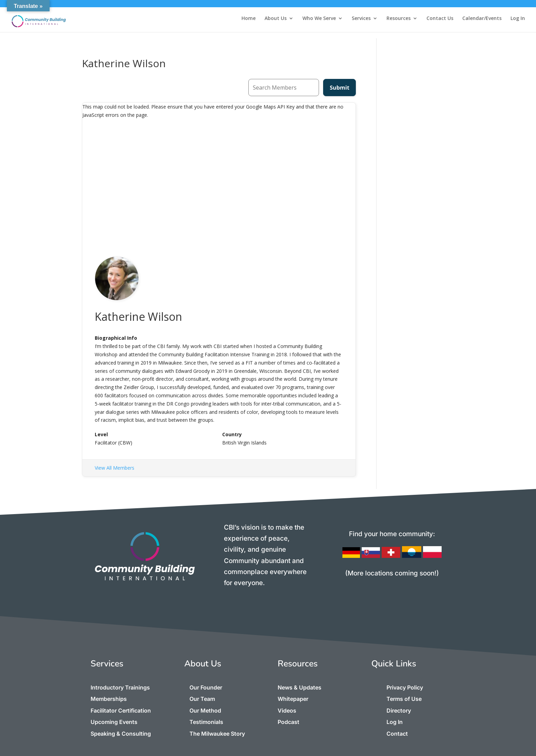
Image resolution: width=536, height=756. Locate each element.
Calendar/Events (482, 19)
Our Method (205, 711)
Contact (397, 734)
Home (249, 19)
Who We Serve (319, 19)
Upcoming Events (114, 722)
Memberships (109, 699)
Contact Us (440, 19)
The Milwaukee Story (217, 734)
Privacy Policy (405, 687)
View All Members (115, 468)
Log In (518, 19)
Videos (287, 711)
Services (361, 19)
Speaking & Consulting (121, 734)
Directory (399, 711)
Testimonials (206, 722)
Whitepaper (293, 699)
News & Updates (300, 687)
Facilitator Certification (121, 711)
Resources (399, 19)
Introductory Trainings (120, 687)
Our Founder (206, 687)
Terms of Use (404, 699)
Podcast (288, 722)
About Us (276, 19)
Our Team (202, 699)
